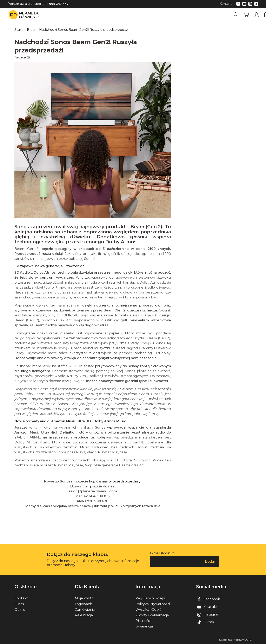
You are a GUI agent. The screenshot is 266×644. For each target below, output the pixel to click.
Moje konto (84, 598)
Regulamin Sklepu (151, 598)
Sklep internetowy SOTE (235, 640)
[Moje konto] (256, 15)
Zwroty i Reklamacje (152, 615)
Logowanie (84, 604)
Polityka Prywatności (153, 604)
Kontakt (226, 4)
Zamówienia (85, 610)
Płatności (143, 621)
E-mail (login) (161, 553)
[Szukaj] (236, 15)
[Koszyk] (246, 15)
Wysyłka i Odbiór (149, 610)
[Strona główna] (25, 15)
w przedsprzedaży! (125, 481)
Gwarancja (144, 626)
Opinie (20, 610)
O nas (19, 604)
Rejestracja (84, 615)
